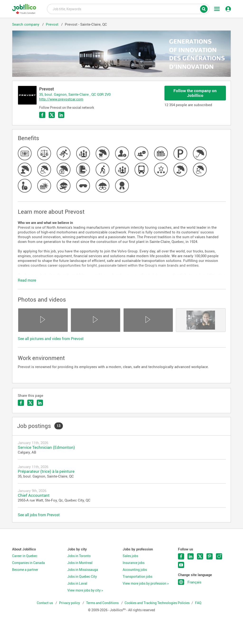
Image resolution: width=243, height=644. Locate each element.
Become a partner (25, 570)
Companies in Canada (28, 563)
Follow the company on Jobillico (195, 93)
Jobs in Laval (77, 583)
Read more (27, 280)
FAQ (198, 603)
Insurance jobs (134, 563)
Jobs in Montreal (80, 563)
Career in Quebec (25, 556)
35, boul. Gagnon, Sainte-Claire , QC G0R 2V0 (75, 94)
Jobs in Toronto (79, 556)
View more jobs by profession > (146, 583)
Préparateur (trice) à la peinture (46, 471)
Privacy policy (70, 603)
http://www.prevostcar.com (61, 99)
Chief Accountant (34, 495)
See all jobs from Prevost (39, 515)
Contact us (45, 603)
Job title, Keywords (128, 9)
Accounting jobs (135, 570)
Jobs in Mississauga (83, 570)
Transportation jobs (138, 577)
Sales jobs (130, 556)
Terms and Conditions (103, 603)
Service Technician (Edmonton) (46, 447)
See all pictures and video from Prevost (51, 339)
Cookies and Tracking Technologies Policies (157, 603)
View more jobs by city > (85, 590)
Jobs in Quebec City (82, 577)
